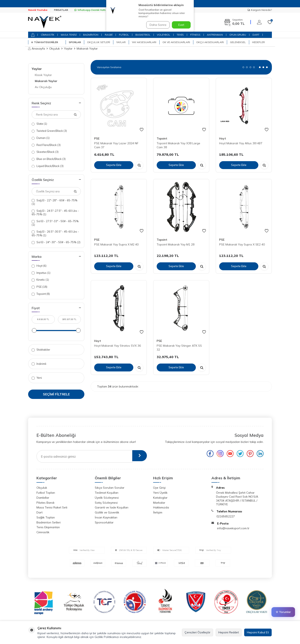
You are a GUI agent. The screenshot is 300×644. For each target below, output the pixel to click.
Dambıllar (43, 498)
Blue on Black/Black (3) (49, 159)
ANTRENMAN (215, 35)
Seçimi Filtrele (56, 394)
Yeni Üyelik (160, 493)
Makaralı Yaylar (46, 81)
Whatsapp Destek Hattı (90, 10)
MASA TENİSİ (69, 35)
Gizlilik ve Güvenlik (107, 512)
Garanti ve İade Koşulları (112, 507)
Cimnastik (43, 532)
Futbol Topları (46, 493)
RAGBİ (109, 35)
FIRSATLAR (61, 10)
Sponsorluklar (104, 522)
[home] (33, 35)
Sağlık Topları (46, 517)
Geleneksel (238, 42)
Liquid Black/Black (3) (48, 166)
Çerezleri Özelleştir (197, 632)
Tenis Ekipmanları (48, 527)
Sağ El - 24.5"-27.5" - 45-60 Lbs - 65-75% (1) (55, 212)
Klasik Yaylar (43, 75)
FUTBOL (124, 35)
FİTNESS (195, 35)
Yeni (37, 378)
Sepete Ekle (114, 165)
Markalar (159, 503)
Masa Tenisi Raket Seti (52, 507)
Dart (39, 512)
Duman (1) (41, 138)
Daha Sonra (157, 25)
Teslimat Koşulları (107, 493)
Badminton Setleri (49, 522)
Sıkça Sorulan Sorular (110, 488)
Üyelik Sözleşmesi (107, 498)
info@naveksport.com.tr (233, 528)
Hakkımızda (161, 507)
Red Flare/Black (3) (46, 145)
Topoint (162, 138)
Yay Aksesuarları (144, 42)
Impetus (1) (41, 273)
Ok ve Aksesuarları (176, 42)
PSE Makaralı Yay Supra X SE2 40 (242, 244)
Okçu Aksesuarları (210, 42)
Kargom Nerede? (260, 10)
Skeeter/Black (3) (45, 152)
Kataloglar (160, 498)
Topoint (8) (41, 294)
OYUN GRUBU (238, 35)
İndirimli (39, 364)
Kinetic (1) (40, 280)
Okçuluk (54, 49)
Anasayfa (37, 49)
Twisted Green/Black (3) (49, 131)
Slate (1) (39, 124)
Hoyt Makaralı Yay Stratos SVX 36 (117, 346)
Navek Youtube (38, 10)
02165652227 (226, 516)
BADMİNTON (91, 35)
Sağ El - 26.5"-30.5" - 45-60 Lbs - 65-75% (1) (55, 233)
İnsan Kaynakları (106, 517)
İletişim (158, 512)
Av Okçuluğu (43, 87)
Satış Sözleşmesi (106, 503)
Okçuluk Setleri (99, 42)
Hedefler (258, 42)
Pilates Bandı (45, 503)
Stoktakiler (41, 350)
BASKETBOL (143, 35)
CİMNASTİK (48, 35)
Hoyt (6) (39, 266)
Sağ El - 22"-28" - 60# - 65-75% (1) (55, 202)
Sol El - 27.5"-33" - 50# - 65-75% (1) (55, 223)
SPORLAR (75, 42)
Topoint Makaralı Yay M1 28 (176, 244)
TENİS (180, 35)
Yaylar (121, 42)
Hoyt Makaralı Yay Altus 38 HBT (241, 143)
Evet (181, 25)
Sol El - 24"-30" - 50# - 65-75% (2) (56, 242)
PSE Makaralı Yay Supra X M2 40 (116, 244)
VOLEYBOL (164, 35)
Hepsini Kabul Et (258, 632)
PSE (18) (39, 287)
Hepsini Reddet (229, 632)
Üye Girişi (159, 488)
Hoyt (223, 138)
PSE (97, 138)
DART (256, 35)
